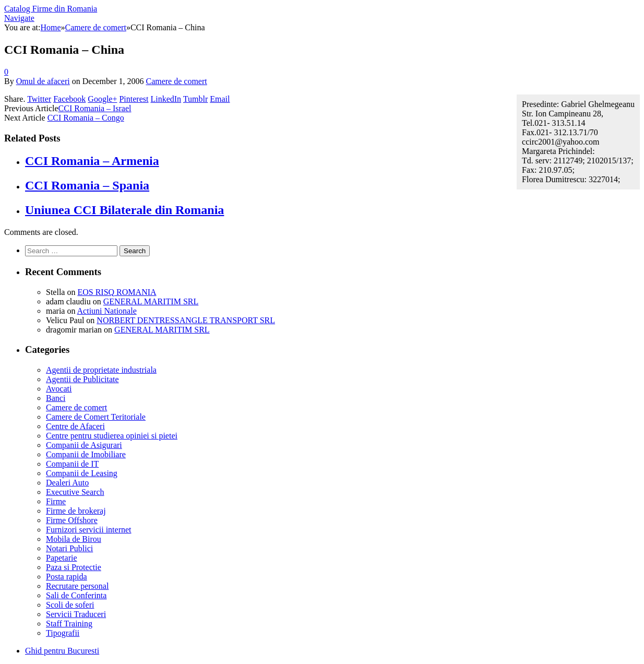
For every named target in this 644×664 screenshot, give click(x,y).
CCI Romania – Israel (95, 108)
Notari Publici (69, 548)
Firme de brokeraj (76, 511)
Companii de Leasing (82, 473)
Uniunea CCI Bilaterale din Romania (124, 210)
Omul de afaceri (43, 81)
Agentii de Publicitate (82, 379)
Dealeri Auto (67, 483)
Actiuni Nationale (107, 311)
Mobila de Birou (74, 539)
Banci (56, 398)
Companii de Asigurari (84, 445)
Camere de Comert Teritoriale (96, 417)
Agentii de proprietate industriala (101, 370)
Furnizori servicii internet (89, 530)
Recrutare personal (77, 586)
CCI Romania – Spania (87, 185)
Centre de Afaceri (75, 426)
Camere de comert (176, 81)
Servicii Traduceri (76, 614)
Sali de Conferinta (76, 595)
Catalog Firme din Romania (51, 9)
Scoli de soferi (70, 605)
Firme (56, 501)
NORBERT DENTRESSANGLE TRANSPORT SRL (186, 320)
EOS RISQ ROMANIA (117, 292)
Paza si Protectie (74, 567)
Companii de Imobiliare (86, 454)
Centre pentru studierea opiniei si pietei (112, 436)
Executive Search (75, 492)
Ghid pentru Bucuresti (62, 651)
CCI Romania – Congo (86, 118)
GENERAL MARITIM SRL (151, 301)
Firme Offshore (72, 520)
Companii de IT (72, 464)
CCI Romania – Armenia (92, 161)
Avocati (59, 389)
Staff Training (69, 624)
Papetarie (62, 558)
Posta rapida (67, 577)
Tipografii (63, 633)
